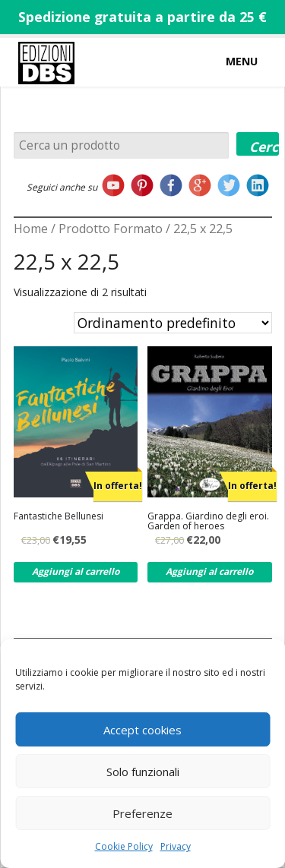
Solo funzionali (143, 772)
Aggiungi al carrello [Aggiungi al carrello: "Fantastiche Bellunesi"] (76, 571)
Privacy (176, 846)
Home (31, 229)
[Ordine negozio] (173, 323)
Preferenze (142, 813)
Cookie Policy (124, 846)
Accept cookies (142, 730)
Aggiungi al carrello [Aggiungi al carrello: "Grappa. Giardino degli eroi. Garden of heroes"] (209, 571)
